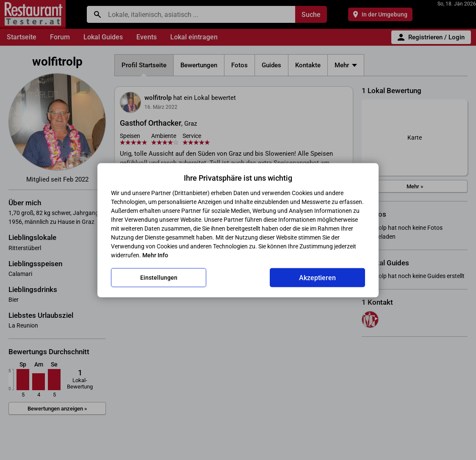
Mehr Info (155, 255)
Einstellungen (159, 278)
